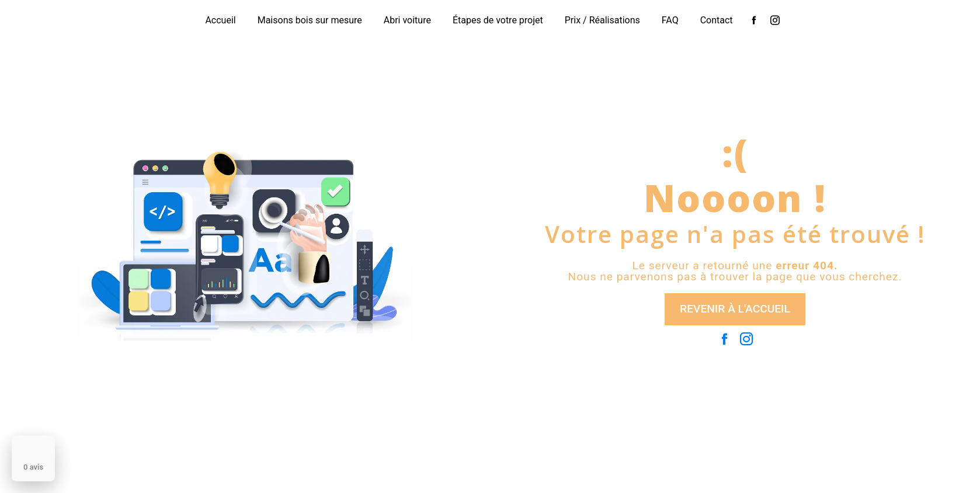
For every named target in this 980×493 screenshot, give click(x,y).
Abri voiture (407, 20)
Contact (717, 20)
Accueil (220, 20)
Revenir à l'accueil (735, 309)
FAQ (670, 20)
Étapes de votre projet (498, 20)
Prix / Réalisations (602, 20)
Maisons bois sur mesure (310, 20)
